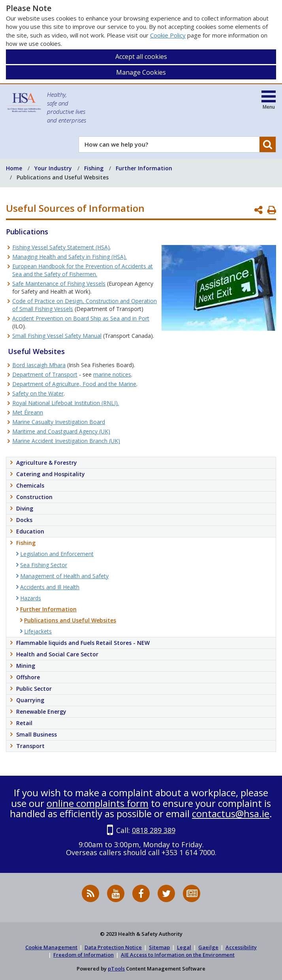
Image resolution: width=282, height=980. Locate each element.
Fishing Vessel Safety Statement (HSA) (61, 247)
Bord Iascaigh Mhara (39, 365)
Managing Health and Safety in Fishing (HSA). (70, 257)
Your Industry (53, 168)
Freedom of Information (84, 955)
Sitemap (159, 947)
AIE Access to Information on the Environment (178, 955)
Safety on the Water (38, 393)
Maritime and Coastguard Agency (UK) (61, 431)
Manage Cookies (141, 72)
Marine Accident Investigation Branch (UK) (66, 441)
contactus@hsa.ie (231, 813)
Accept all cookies (141, 57)
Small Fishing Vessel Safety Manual (57, 336)
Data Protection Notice (113, 947)
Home (14, 168)
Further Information (144, 168)
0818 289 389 (154, 830)
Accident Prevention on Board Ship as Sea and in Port (81, 318)
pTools (116, 969)
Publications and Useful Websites (63, 177)
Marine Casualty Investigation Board (59, 422)
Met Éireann (28, 412)
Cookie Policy (168, 35)
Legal (184, 947)
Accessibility (241, 947)
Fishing (94, 168)
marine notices (112, 374)
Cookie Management (51, 947)
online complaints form (98, 803)
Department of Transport (45, 374)
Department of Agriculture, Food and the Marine (74, 384)
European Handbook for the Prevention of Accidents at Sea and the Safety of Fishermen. (83, 270)
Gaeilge (208, 947)
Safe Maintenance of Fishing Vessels (59, 284)
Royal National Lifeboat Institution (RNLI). (66, 403)
